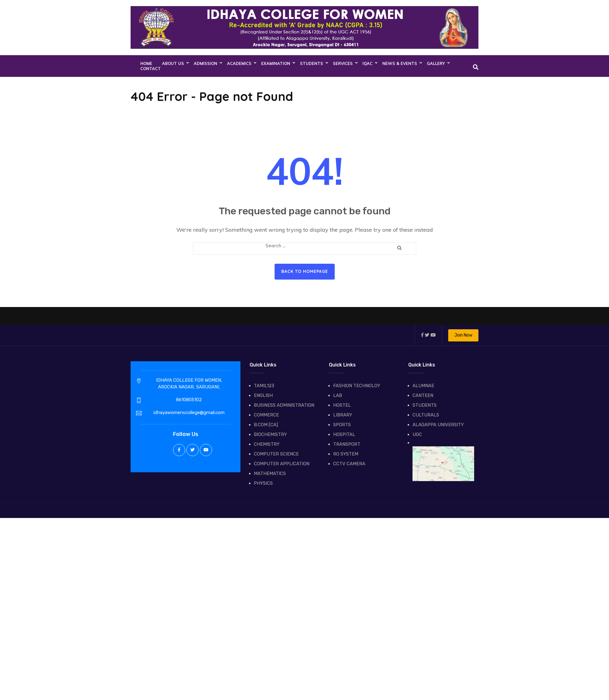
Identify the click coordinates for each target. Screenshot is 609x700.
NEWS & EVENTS (400, 63)
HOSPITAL (344, 434)
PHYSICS (263, 483)
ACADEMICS (239, 63)
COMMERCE (266, 415)
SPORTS (342, 425)
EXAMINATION (276, 63)
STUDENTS (312, 63)
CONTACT (151, 69)
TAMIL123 (264, 386)
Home (146, 63)
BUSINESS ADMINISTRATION (284, 405)
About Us (173, 63)
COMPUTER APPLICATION (282, 464)
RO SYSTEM (346, 454)
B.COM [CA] (266, 425)
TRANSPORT (347, 444)
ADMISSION (205, 63)
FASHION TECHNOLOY (357, 386)
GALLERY (436, 63)
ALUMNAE (423, 386)
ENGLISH (263, 395)
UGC (417, 434)
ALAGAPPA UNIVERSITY (438, 425)
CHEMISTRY (267, 444)
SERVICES (343, 63)
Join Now (463, 335)
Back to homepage (305, 271)
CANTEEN (423, 395)
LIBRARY (343, 415)
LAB (338, 395)
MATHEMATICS (270, 473)
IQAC (368, 63)
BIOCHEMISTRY (270, 434)
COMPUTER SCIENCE (276, 454)
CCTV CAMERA (349, 464)
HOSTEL (342, 405)
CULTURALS (426, 415)
